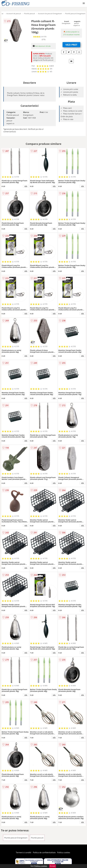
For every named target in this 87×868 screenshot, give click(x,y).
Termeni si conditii (24, 852)
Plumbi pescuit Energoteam (75, 14)
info (26, 186)
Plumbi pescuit (30, 14)
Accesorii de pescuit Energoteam (50, 14)
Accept (53, 866)
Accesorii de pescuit (14, 14)
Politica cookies (64, 852)
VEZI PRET (71, 45)
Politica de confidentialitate (44, 852)
